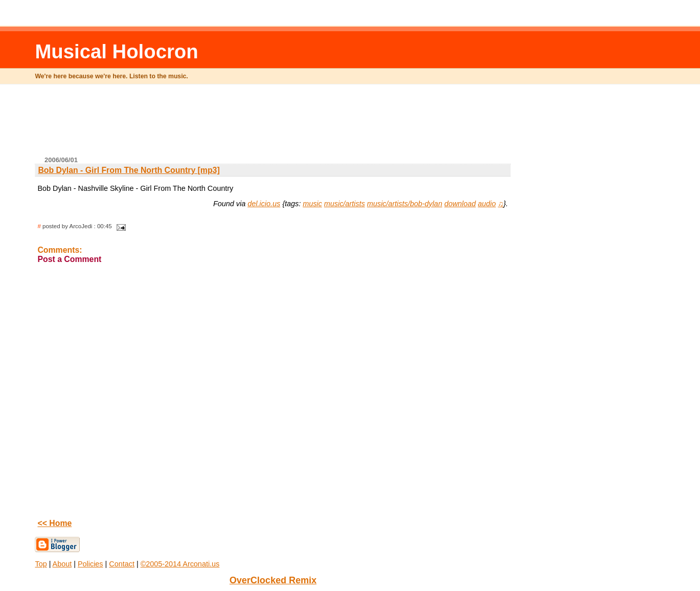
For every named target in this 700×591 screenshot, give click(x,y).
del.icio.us (264, 204)
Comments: (60, 250)
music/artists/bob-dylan (405, 204)
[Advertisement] (273, 124)
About (62, 564)
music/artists (345, 204)
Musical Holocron (116, 51)
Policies (91, 564)
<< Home (54, 523)
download (460, 204)
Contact (122, 564)
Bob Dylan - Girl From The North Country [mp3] (129, 170)
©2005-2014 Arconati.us (180, 564)
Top (41, 564)
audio (487, 204)
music (312, 204)
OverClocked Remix (273, 580)
